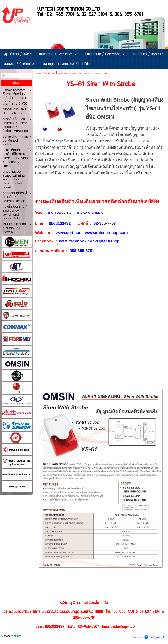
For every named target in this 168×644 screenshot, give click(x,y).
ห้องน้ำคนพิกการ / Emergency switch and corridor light (76, 73)
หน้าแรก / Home (42, 73)
